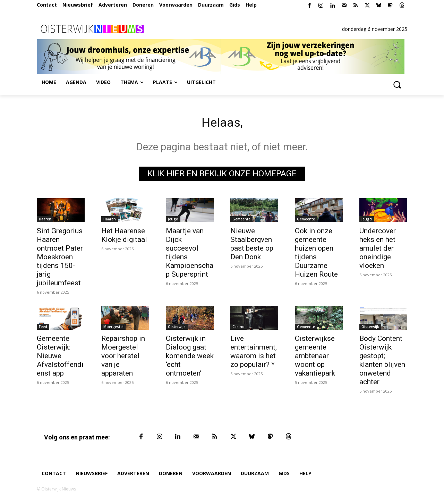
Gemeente (241, 221)
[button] (397, 84)
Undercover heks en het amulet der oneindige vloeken (378, 250)
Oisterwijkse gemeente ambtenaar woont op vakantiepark (315, 358)
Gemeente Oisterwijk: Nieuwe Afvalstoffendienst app (60, 358)
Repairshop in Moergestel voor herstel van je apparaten (123, 358)
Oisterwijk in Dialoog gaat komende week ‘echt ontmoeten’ (190, 358)
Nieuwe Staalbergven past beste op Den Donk (252, 246)
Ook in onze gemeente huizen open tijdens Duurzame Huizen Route (316, 254)
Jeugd (173, 221)
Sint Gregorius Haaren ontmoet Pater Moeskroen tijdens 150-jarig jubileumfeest (60, 259)
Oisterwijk (177, 328)
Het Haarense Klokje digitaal (124, 237)
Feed (43, 328)
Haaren (45, 221)
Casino (238, 328)
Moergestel (113, 328)
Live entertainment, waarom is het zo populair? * (254, 353)
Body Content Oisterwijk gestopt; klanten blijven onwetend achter (382, 362)
